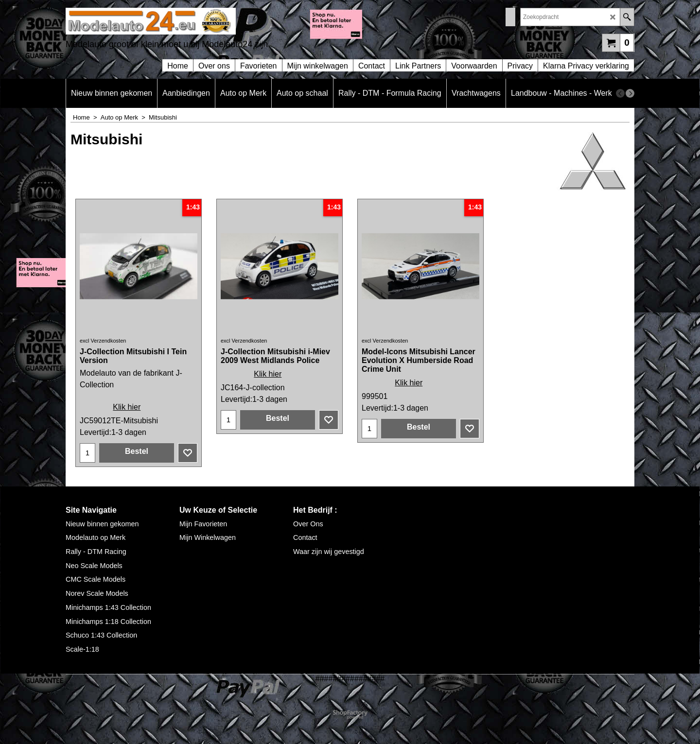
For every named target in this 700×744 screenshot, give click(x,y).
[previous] (620, 93)
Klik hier (127, 407)
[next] (630, 93)
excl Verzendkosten (103, 341)
